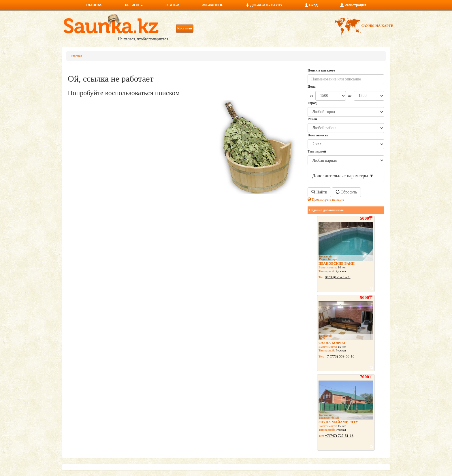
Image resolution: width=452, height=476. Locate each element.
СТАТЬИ (172, 5)
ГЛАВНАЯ (94, 5)
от (311, 95)
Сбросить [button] (346, 192)
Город (312, 103)
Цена (312, 86)
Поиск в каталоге (321, 70)
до (350, 95)
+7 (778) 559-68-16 (340, 356)
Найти (319, 192)
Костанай (185, 28)
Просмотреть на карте (326, 200)
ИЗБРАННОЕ (213, 5)
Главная (76, 56)
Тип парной (317, 151)
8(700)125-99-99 (338, 277)
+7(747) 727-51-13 (339, 435)
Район (312, 119)
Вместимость (318, 135)
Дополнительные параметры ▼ (343, 176)
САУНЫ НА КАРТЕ (364, 26)
